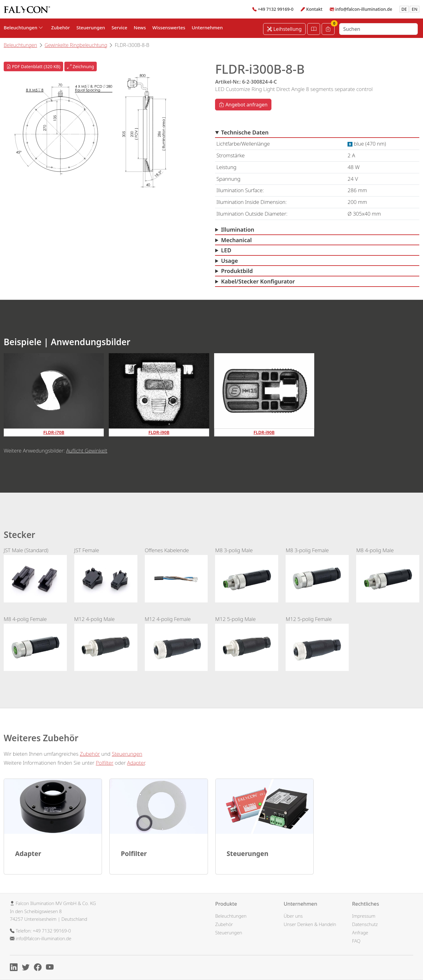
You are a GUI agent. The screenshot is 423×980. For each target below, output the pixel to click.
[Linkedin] (15, 968)
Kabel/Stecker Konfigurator (258, 281)
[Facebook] (39, 968)
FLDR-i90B (159, 432)
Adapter (136, 763)
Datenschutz (365, 924)
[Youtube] (51, 968)
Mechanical (237, 240)
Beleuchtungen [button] (23, 27)
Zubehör (61, 27)
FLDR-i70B (54, 432)
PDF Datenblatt (33, 66)
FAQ (356, 941)
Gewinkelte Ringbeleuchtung (76, 45)
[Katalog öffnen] (314, 29)
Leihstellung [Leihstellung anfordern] (284, 29)
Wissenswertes (169, 27)
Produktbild (237, 271)
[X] (27, 968)
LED (226, 250)
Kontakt (314, 9)
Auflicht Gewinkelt (87, 451)
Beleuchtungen (20, 45)
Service (119, 27)
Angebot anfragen (243, 105)
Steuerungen (91, 27)
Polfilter (105, 763)
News (140, 27)
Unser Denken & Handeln (310, 924)
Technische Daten (245, 132)
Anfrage (360, 932)
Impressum (364, 916)
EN (415, 9)
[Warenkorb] (328, 29)
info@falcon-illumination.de (364, 9)
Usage (230, 261)
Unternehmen (207, 27)
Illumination (238, 229)
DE (404, 9)
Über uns (293, 916)
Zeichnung (81, 66)
